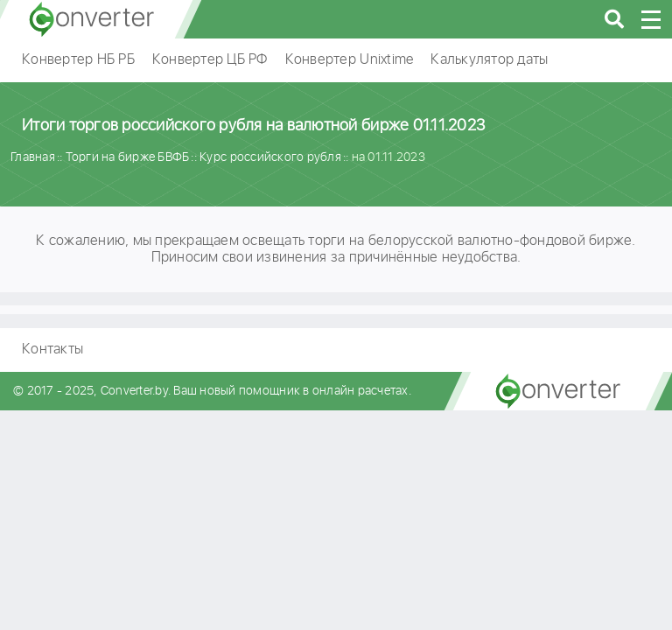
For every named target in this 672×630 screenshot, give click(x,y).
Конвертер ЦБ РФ (210, 60)
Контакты (52, 350)
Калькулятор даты (489, 60)
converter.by (92, 19)
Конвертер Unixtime (350, 60)
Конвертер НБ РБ (78, 60)
